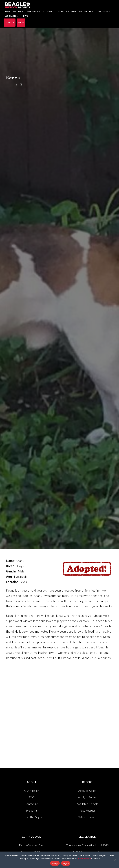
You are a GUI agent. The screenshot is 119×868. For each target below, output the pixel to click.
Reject (66, 863)
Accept (55, 863)
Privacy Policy (84, 858)
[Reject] (115, 860)
